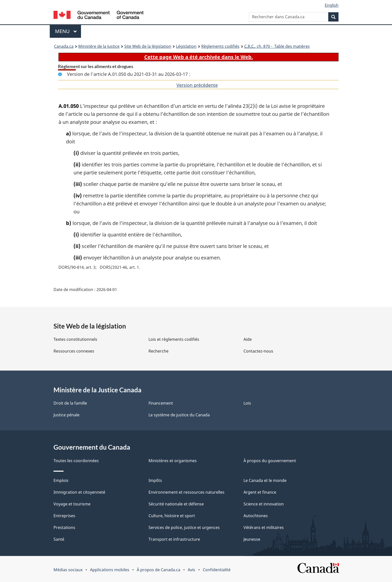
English (332, 5)
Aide (248, 339)
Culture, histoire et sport (172, 516)
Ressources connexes (74, 351)
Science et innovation (264, 504)
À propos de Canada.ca (158, 570)
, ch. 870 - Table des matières (277, 46)
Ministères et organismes (173, 461)
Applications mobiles (110, 570)
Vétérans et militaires (264, 527)
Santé (59, 539)
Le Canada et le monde (265, 480)
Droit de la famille (70, 403)
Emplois (61, 480)
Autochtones (256, 516)
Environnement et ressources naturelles (186, 492)
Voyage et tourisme (72, 504)
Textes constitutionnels (75, 339)
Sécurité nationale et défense (176, 504)
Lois (247, 403)
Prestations (64, 527)
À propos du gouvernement (270, 461)
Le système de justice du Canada (179, 415)
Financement (161, 403)
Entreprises (64, 516)
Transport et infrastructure (174, 539)
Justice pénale (66, 415)
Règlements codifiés (220, 46)
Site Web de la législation (148, 46)
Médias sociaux (68, 570)
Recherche (158, 351)
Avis (191, 570)
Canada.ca (64, 46)
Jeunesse (252, 539)
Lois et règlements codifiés (174, 339)
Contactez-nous (258, 351)
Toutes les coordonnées (76, 461)
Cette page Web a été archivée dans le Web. (199, 57)
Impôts (155, 480)
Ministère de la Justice (99, 46)
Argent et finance (260, 492)
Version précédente (197, 85)
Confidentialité (217, 570)
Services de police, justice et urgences (184, 527)
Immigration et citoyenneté (79, 492)
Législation (186, 46)
